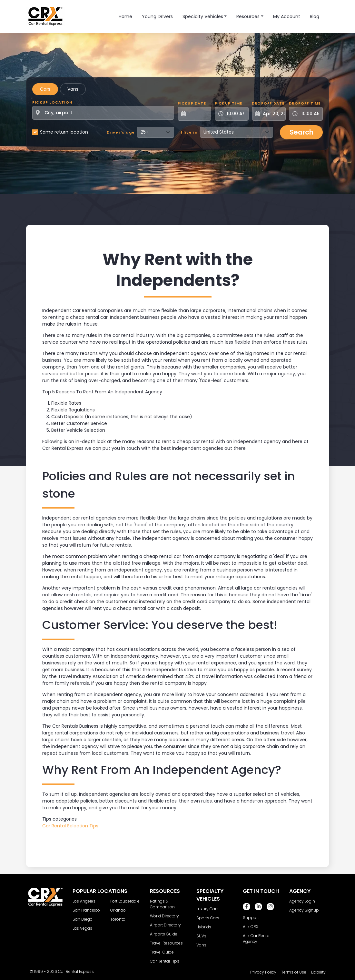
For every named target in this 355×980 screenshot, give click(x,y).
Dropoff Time (305, 103)
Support (251, 918)
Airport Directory (165, 925)
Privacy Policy (263, 972)
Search (301, 132)
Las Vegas (82, 928)
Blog (315, 16)
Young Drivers (157, 16)
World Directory (164, 916)
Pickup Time (228, 103)
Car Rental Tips (165, 961)
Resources (248, 16)
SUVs (201, 936)
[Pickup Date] (198, 114)
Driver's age (121, 132)
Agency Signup (304, 910)
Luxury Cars (207, 909)
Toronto (118, 919)
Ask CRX (251, 927)
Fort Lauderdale (125, 901)
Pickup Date (192, 103)
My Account (287, 16)
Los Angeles (84, 901)
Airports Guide (164, 934)
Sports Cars (208, 918)
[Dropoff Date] (272, 114)
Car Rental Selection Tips (70, 826)
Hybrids (204, 927)
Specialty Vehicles (203, 16)
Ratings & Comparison (162, 904)
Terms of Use (294, 972)
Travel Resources (166, 943)
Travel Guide (162, 952)
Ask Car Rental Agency (257, 939)
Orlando (118, 910)
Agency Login (302, 901)
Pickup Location (52, 102)
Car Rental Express (76, 971)
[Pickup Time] (236, 114)
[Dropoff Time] (310, 114)
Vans (73, 89)
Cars (45, 89)
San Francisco (86, 910)
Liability (318, 972)
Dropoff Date (268, 103)
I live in (189, 132)
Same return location (64, 132)
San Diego (83, 919)
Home (125, 16)
